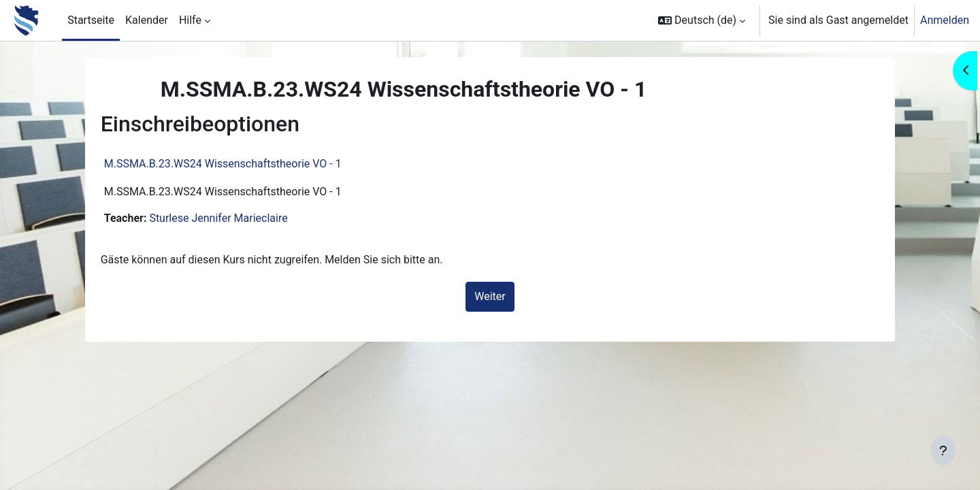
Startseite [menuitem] (91, 20)
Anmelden (945, 20)
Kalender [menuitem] (147, 20)
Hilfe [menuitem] (190, 20)
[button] (702, 20)
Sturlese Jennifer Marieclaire (234, 218)
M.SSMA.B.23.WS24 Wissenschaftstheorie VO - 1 (239, 164)
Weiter (490, 296)
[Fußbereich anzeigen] (943, 451)
